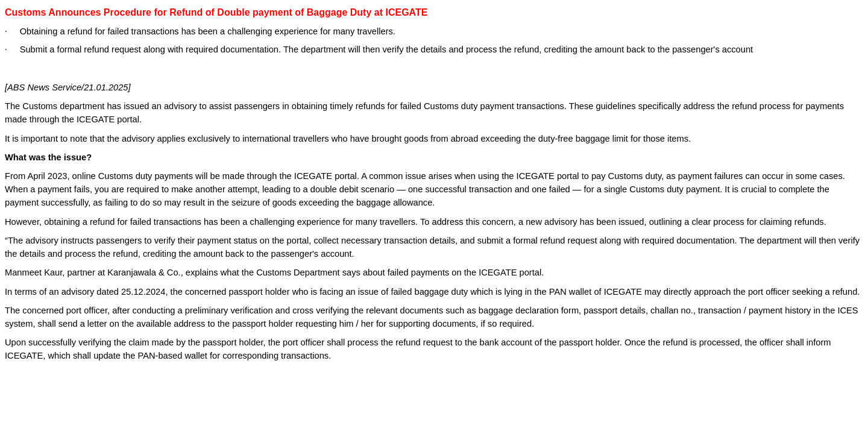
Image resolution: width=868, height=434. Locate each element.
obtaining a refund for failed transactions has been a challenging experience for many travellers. (231, 222)
